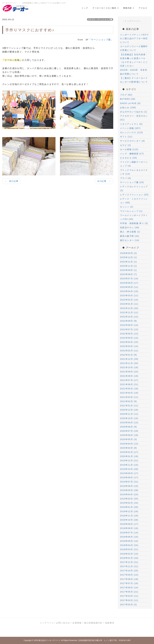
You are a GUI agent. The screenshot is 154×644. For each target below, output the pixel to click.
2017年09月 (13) (129, 575)
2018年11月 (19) (129, 516)
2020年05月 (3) (129, 439)
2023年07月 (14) (129, 279)
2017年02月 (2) (129, 605)
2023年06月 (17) (129, 283)
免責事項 (110, 623)
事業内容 (129, 8)
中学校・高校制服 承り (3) (134, 223)
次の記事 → (104, 181)
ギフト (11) (126, 137)
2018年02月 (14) (129, 554)
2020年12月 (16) (129, 410)
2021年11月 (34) (129, 363)
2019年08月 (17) (129, 477)
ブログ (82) (126, 95)
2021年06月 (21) (129, 384)
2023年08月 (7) (129, 274)
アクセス (143, 8)
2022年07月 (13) (129, 329)
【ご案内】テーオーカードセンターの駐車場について (134, 80)
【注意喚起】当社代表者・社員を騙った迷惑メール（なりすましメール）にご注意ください (134, 60)
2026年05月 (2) (129, 253)
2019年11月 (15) (129, 465)
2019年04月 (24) (129, 494)
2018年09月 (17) (129, 524)
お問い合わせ (63, 623)
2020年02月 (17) (129, 452)
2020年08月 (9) (129, 427)
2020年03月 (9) (129, 448)
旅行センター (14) (130, 240)
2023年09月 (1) (129, 270)
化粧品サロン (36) (130, 227)
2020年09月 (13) (129, 423)
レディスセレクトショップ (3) (134, 188)
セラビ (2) (126, 145)
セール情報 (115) (129, 149)
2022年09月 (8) (129, 321)
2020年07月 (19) (129, 431)
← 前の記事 (11, 181)
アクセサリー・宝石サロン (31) (134, 118)
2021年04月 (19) (129, 393)
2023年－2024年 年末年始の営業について (134, 72)
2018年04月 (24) (129, 545)
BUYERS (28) (128, 99)
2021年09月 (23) (129, 372)
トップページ (47, 623)
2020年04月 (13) (129, 444)
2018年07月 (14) (129, 533)
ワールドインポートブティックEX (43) (134, 217)
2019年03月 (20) (129, 499)
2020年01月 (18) (129, 456)
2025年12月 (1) (129, 257)
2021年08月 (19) (129, 376)
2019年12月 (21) (129, 461)
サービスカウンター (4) (132, 141)
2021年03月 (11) (129, 397)
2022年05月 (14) (129, 338)
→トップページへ (132, 21)
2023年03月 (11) (129, 295)
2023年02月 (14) (129, 300)
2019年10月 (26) (129, 469)
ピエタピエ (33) (129, 158)
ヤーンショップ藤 (101, 40)
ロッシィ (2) (127, 207)
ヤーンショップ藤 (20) (132, 182)
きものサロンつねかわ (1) (134, 112)
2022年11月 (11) (129, 312)
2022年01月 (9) (129, 355)
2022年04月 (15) (129, 342)
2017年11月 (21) (129, 566)
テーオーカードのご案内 (105, 8)
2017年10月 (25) (129, 571)
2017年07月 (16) (129, 583)
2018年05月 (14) (129, 541)
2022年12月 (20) (129, 308)
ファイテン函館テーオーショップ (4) (134, 164)
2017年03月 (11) (129, 600)
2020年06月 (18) (129, 435)
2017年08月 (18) (129, 579)
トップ (85, 8)
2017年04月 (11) (129, 596)
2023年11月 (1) (129, 266)
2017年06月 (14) (129, 588)
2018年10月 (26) (129, 520)
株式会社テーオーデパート (49, 640)
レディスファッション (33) (134, 195)
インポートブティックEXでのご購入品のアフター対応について (134, 38)
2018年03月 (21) (129, 549)
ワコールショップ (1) (131, 211)
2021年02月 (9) (129, 401)
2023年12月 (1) (129, 262)
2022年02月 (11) (129, 351)
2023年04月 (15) (129, 291)
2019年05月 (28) (129, 490)
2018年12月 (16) (129, 511)
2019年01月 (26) (129, 507)
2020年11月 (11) (129, 414)
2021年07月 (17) (129, 380)
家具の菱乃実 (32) (130, 236)
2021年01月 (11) (129, 406)
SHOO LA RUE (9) (130, 103)
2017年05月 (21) (129, 592)
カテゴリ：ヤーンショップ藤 (100, 19)
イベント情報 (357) (130, 128)
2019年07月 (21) (129, 482)
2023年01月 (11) (129, 304)
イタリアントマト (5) (131, 124)
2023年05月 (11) (129, 287)
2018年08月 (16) (129, 528)
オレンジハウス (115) (132, 132)
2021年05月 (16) (129, 389)
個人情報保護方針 (93, 623)
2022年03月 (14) (129, 346)
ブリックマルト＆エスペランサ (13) (134, 172)
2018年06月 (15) (129, 537)
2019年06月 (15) (129, 486)
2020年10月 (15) (129, 418)
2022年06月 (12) (129, 334)
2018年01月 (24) (129, 558)
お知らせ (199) (128, 108)
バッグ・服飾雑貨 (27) (132, 154)
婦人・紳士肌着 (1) (130, 232)
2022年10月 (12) (129, 317)
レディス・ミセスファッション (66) (134, 201)
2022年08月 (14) (129, 325)
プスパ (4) (126, 178)
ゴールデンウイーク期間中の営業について (134, 48)
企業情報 (77, 623)
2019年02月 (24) (129, 503)
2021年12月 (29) (129, 359)
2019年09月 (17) (129, 473)
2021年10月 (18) (129, 367)
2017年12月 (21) (129, 562)
